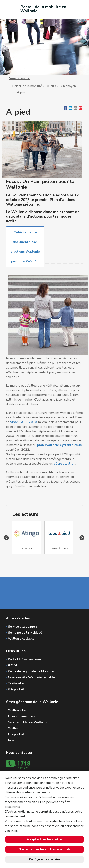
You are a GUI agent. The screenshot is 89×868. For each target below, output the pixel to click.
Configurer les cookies (44, 859)
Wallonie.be (17, 710)
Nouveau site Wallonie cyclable (31, 677)
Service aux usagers (23, 627)
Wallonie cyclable (21, 639)
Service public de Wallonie (28, 722)
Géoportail (16, 689)
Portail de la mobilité (27, 86)
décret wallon (64, 464)
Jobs (11, 740)
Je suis (51, 86)
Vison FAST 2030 (23, 422)
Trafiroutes (16, 683)
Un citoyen (68, 86)
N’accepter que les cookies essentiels (45, 849)
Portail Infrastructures (25, 659)
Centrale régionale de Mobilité (31, 671)
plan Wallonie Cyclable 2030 (60, 445)
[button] (75, 109)
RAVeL (13, 665)
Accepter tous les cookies (45, 839)
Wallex (13, 728)
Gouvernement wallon (25, 716)
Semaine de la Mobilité (25, 633)
